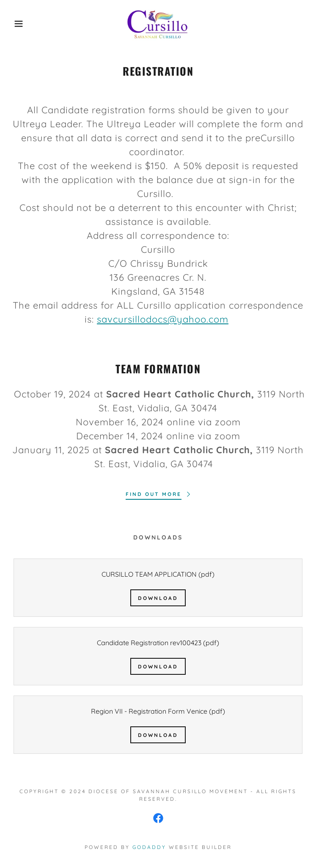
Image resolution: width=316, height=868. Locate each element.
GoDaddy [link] (149, 847)
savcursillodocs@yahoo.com (163, 319)
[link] (158, 24)
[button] (20, 24)
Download (158, 598)
